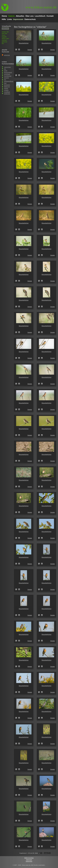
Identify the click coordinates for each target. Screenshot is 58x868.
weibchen (7, 94)
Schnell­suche (6, 26)
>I (50, 853)
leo (5, 69)
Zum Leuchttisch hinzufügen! (19, 50)
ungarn (6, 90)
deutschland (8, 72)
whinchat (7, 55)
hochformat (8, 76)
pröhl (6, 71)
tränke (6, 88)
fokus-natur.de (41, 7)
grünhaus (7, 74)
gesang (6, 78)
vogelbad (7, 92)
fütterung (7, 87)
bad (5, 83)
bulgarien (7, 85)
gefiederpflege (9, 81)
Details (30, 50)
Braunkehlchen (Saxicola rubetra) (17, 50)
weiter (46, 853)
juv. (5, 80)
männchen (7, 67)
